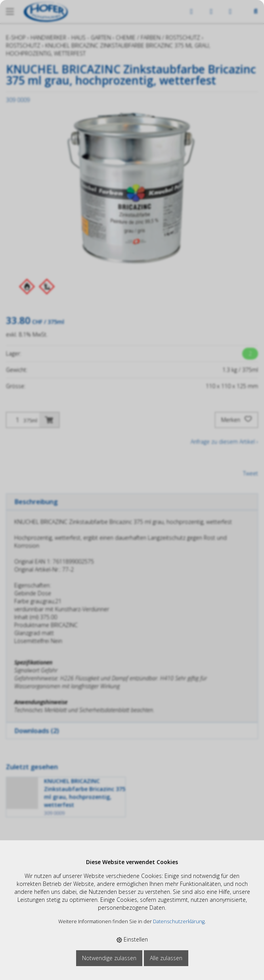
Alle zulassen (166, 958)
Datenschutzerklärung (179, 921)
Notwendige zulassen (109, 958)
